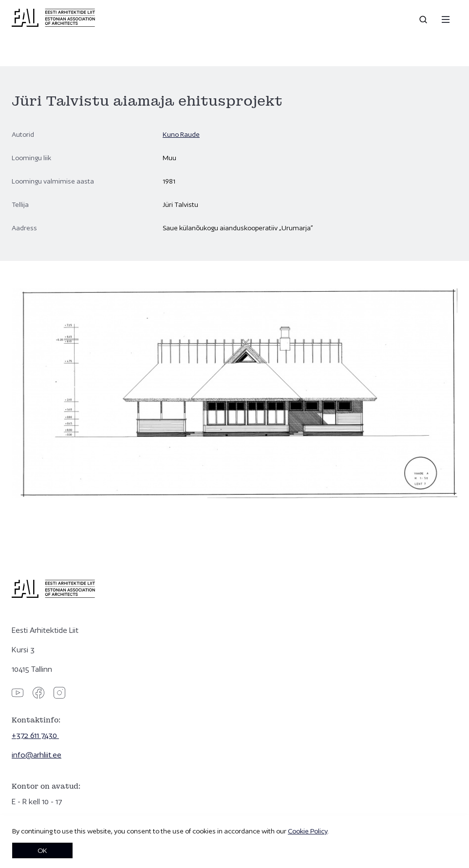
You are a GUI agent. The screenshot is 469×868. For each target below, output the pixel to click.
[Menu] (446, 19)
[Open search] (424, 19)
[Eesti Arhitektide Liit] (53, 24)
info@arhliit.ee (37, 755)
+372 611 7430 (35, 735)
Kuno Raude (181, 134)
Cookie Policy (308, 831)
